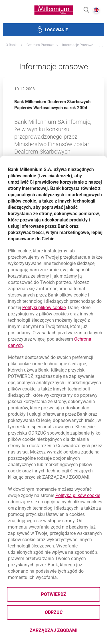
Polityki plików (44, 308)
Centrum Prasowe (40, 45)
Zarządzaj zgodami (65, 632)
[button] (86, 10)
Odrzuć (54, 612)
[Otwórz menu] (7, 10)
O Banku (12, 45)
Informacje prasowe (78, 45)
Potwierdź (54, 594)
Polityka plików (78, 495)
